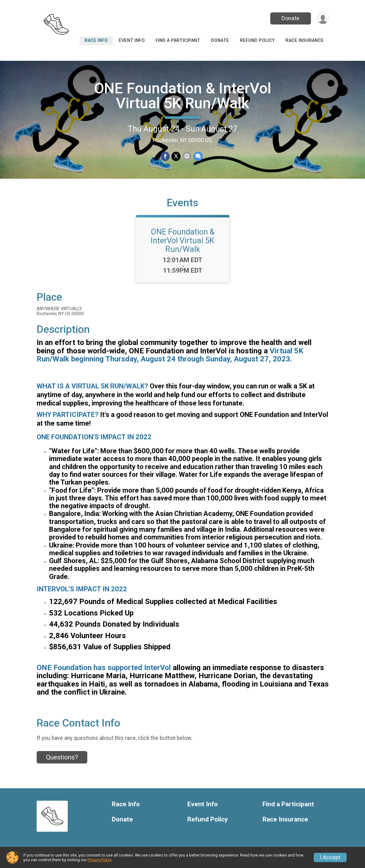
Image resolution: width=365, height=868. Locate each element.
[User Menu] (323, 18)
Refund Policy (257, 40)
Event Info (132, 40)
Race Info (96, 40)
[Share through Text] (198, 156)
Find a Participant (178, 40)
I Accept (330, 857)
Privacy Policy (99, 860)
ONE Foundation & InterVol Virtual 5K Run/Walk (183, 96)
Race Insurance (305, 40)
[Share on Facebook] (165, 156)
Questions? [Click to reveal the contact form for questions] (62, 757)
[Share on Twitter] (176, 156)
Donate (290, 18)
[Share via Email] (187, 156)
